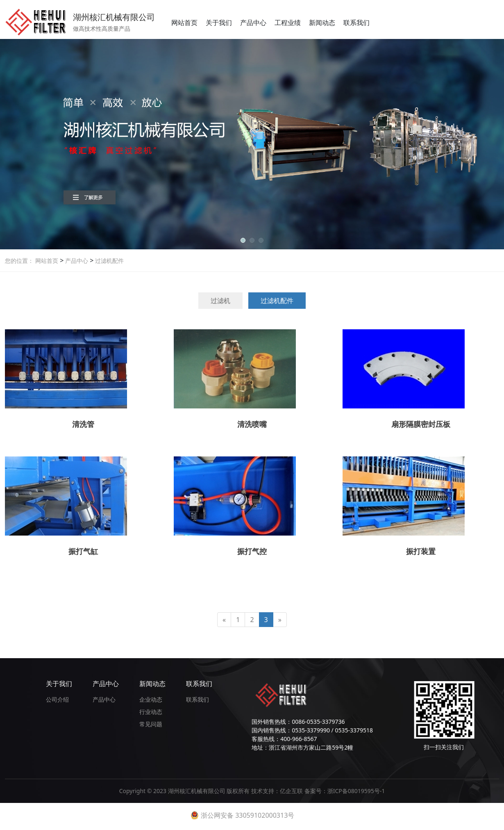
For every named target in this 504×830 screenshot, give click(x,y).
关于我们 (219, 23)
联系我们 (356, 23)
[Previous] (224, 620)
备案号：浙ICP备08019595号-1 (345, 791)
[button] (243, 240)
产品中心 (253, 23)
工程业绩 (288, 23)
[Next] (280, 620)
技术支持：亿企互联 (278, 791)
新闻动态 (322, 23)
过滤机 (220, 301)
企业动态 (151, 699)
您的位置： (19, 261)
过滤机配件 (109, 261)
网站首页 (184, 23)
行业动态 (151, 712)
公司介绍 (57, 699)
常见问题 (151, 724)
